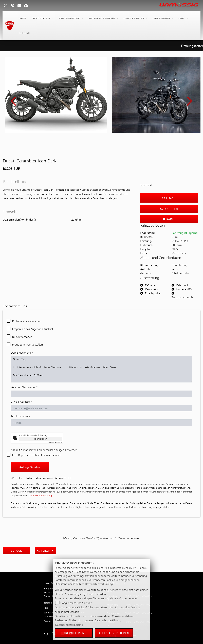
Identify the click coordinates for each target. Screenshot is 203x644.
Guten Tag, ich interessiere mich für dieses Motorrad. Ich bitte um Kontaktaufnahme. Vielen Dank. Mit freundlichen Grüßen (101, 354)
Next (189, 96)
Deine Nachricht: (22, 338)
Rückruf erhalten (22, 322)
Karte (169, 204)
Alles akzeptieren (114, 633)
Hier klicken (41, 424)
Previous (14, 96)
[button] (42, 18)
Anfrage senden (30, 452)
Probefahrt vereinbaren (26, 306)
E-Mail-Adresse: (22, 387)
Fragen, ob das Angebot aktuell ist (33, 314)
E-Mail (169, 183)
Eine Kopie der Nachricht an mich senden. (37, 440)
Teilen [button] (44, 536)
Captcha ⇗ (55, 427)
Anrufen (169, 194)
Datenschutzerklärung (40, 480)
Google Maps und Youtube (76, 603)
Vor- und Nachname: (24, 372)
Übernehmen (74, 633)
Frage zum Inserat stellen (27, 329)
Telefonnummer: (21, 401)
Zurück (16, 536)
